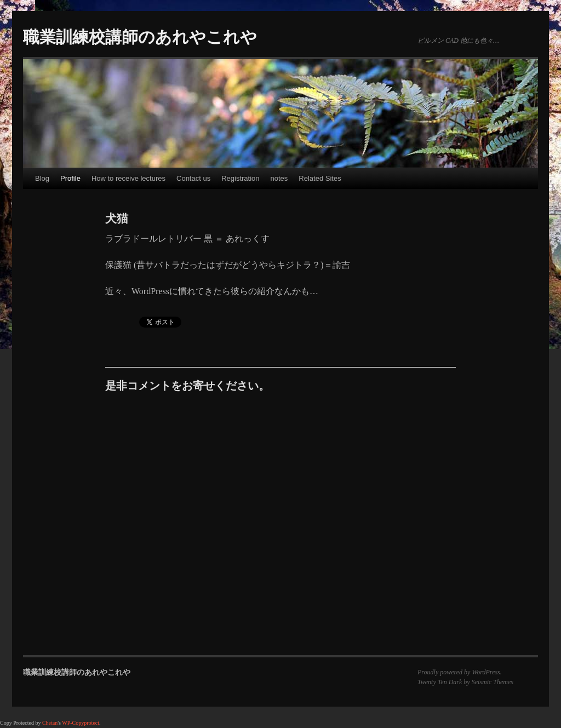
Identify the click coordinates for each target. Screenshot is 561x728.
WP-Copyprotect (81, 723)
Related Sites (320, 178)
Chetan (50, 723)
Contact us (193, 178)
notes (279, 178)
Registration (240, 178)
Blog (42, 178)
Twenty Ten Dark (440, 682)
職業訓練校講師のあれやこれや (140, 37)
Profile (70, 178)
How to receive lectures (128, 178)
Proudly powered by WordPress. (460, 672)
